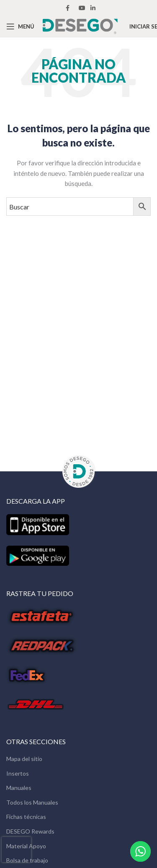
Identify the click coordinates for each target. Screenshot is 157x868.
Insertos (18, 773)
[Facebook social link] (68, 8)
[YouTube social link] (82, 8)
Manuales (19, 788)
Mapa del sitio (24, 759)
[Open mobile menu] (20, 26)
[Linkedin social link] (93, 8)
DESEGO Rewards (30, 831)
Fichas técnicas (26, 817)
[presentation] (16, 850)
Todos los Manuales (32, 802)
